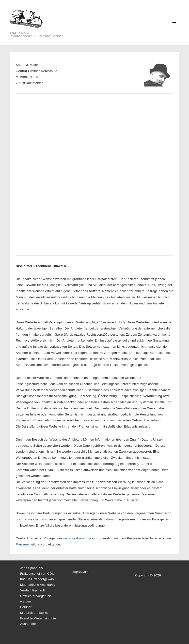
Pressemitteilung (28, 544)
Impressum (80, 572)
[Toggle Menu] (174, 22)
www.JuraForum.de (77, 538)
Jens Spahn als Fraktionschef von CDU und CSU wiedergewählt (38, 574)
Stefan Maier (20, 33)
